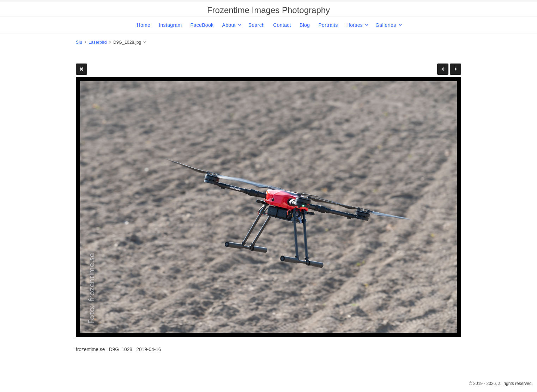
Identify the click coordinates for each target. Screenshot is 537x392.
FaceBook (202, 25)
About (229, 25)
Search (257, 25)
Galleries (386, 25)
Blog (305, 25)
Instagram (170, 25)
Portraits (328, 25)
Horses (355, 25)
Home (143, 25)
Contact (282, 25)
